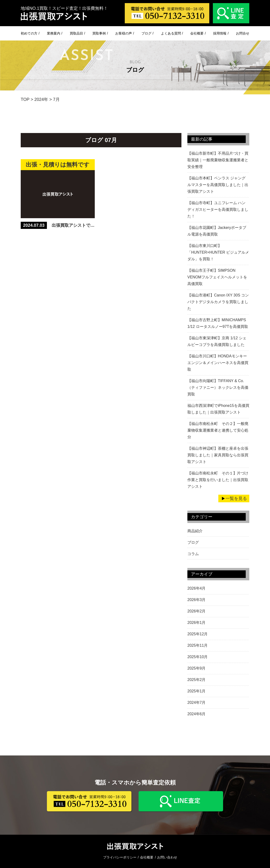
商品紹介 (195, 531)
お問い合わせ (167, 857)
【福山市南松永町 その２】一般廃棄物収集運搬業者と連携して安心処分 (218, 430)
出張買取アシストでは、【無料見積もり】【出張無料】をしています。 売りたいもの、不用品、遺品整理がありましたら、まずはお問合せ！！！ (73, 225)
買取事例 (99, 33)
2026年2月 (197, 611)
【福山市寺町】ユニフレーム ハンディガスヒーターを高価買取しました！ (218, 210)
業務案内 (54, 33)
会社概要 (197, 33)
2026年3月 (197, 600)
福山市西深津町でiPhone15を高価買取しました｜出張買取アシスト (218, 409)
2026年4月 (197, 588)
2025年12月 (197, 634)
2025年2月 (197, 680)
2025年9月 (197, 668)
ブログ (146, 33)
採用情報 (220, 33)
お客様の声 (124, 33)
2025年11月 (197, 645)
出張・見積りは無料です (58, 165)
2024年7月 (197, 703)
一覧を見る (236, 498)
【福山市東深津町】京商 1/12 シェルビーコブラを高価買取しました (217, 341)
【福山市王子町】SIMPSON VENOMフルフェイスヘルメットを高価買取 (217, 277)
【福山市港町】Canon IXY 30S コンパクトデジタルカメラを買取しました (218, 302)
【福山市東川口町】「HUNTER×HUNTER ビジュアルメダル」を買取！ (218, 252)
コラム (193, 554)
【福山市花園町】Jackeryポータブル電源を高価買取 (217, 231)
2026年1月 (197, 623)
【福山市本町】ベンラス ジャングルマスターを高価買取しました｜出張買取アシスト (218, 185)
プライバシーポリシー (120, 857)
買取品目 (76, 33)
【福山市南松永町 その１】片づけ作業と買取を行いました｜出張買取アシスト (218, 480)
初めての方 (29, 33)
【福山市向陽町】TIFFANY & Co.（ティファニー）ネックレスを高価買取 (218, 387)
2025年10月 (197, 657)
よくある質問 (171, 33)
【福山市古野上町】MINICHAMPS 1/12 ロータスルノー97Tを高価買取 (218, 323)
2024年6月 (197, 714)
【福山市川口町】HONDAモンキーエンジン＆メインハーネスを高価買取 (218, 363)
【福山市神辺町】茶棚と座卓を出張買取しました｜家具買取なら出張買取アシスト (218, 455)
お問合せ (243, 33)
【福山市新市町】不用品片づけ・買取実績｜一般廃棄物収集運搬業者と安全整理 (218, 160)
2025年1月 (197, 691)
